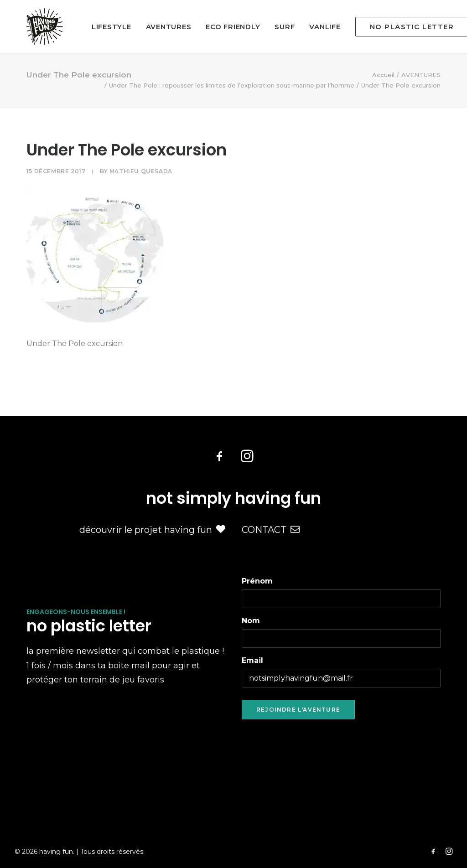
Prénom (257, 581)
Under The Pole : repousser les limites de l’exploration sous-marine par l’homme (232, 85)
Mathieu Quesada (141, 171)
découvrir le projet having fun (152, 530)
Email (252, 660)
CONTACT (271, 530)
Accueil (383, 75)
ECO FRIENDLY (233, 27)
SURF (285, 27)
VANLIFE (325, 27)
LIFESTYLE (112, 27)
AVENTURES (169, 27)
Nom (251, 621)
